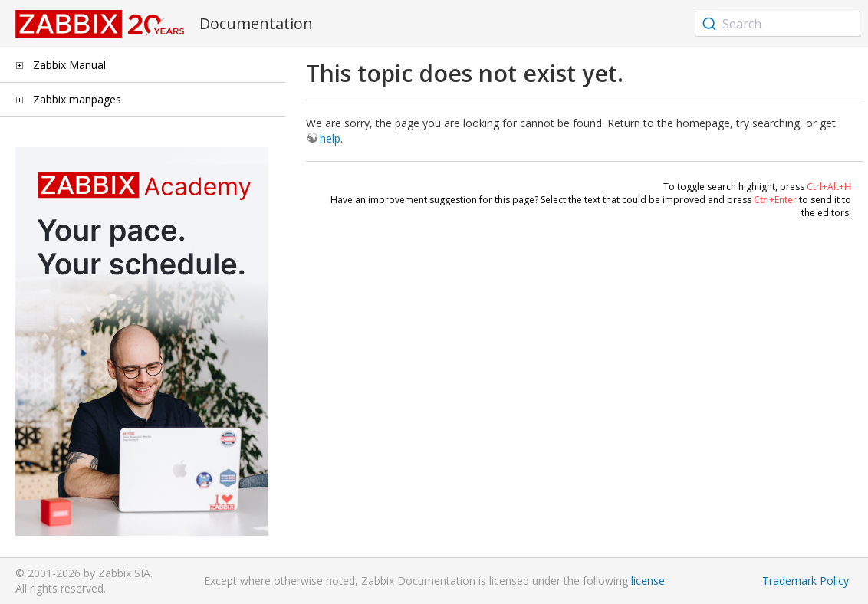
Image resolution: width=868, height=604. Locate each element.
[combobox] (778, 24)
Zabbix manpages (77, 99)
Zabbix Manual (69, 65)
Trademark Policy (806, 581)
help (330, 138)
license (648, 581)
